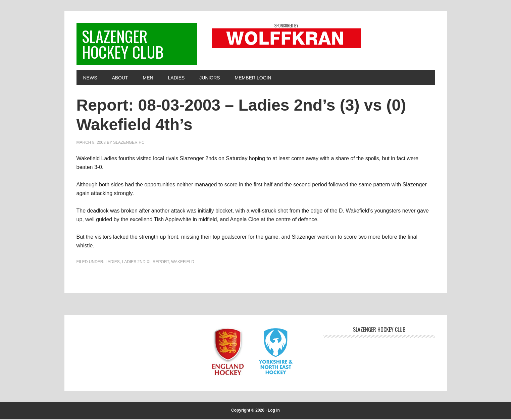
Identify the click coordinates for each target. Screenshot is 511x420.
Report (161, 263)
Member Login (253, 79)
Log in (274, 411)
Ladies (113, 263)
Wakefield (183, 263)
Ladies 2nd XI (136, 263)
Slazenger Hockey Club (123, 44)
